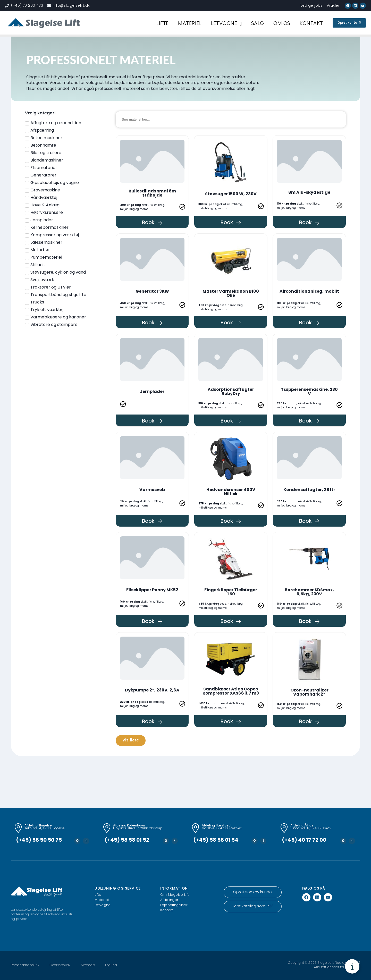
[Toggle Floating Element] (352, 966)
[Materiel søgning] (231, 119)
